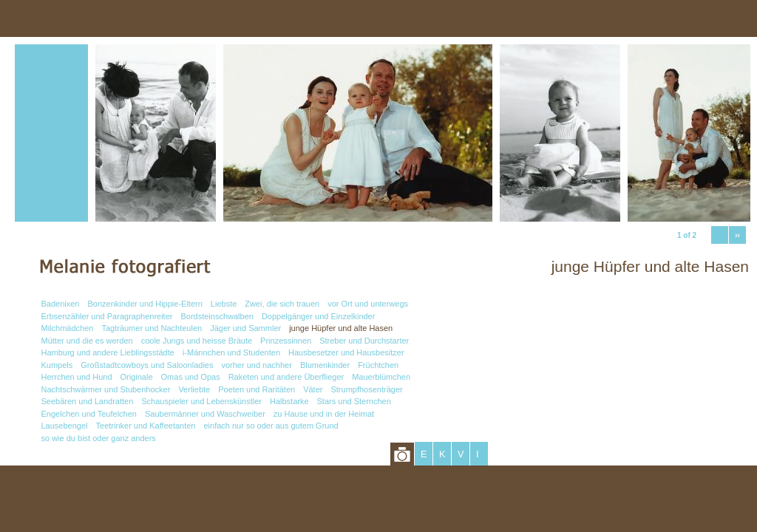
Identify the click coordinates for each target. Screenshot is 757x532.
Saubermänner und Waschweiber (205, 414)
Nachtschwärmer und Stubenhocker (106, 389)
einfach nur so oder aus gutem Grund (271, 426)
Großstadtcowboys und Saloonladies (147, 365)
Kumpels (57, 365)
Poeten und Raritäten (257, 389)
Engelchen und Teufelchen (89, 414)
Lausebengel (65, 426)
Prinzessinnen (286, 341)
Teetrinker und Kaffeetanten (146, 426)
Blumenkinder (325, 365)
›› (737, 235)
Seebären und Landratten (88, 401)
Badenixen (61, 304)
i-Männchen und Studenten (231, 352)
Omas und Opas (191, 377)
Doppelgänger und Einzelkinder (319, 316)
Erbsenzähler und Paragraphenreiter (107, 316)
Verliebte (194, 389)
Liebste (224, 304)
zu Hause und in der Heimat (324, 414)
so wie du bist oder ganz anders (99, 438)
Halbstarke (289, 401)
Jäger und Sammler (245, 328)
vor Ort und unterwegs (368, 304)
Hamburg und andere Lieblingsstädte (108, 352)
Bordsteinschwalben (217, 316)
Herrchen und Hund (77, 377)
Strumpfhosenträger (366, 389)
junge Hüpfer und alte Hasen (341, 328)
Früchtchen (378, 365)
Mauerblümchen (381, 377)
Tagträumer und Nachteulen (152, 328)
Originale (137, 377)
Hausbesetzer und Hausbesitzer (346, 352)
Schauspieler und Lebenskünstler (201, 401)
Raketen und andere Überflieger (286, 377)
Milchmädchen (68, 328)
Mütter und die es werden (87, 341)
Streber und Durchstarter (364, 341)
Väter (313, 389)
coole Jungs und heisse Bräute (197, 341)
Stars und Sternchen (354, 401)
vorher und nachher (256, 365)
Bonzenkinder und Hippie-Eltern (145, 304)
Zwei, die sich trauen (282, 304)
